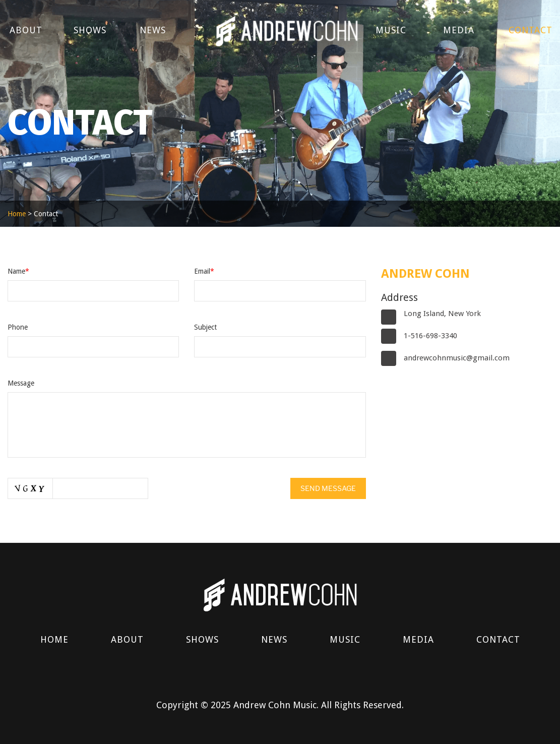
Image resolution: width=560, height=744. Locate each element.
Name (18, 271)
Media (459, 30)
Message (21, 383)
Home (17, 214)
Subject (205, 327)
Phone (18, 327)
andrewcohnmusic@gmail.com (457, 358)
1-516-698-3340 (430, 336)
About (26, 30)
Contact (531, 30)
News (153, 30)
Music (391, 30)
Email (204, 271)
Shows (90, 30)
